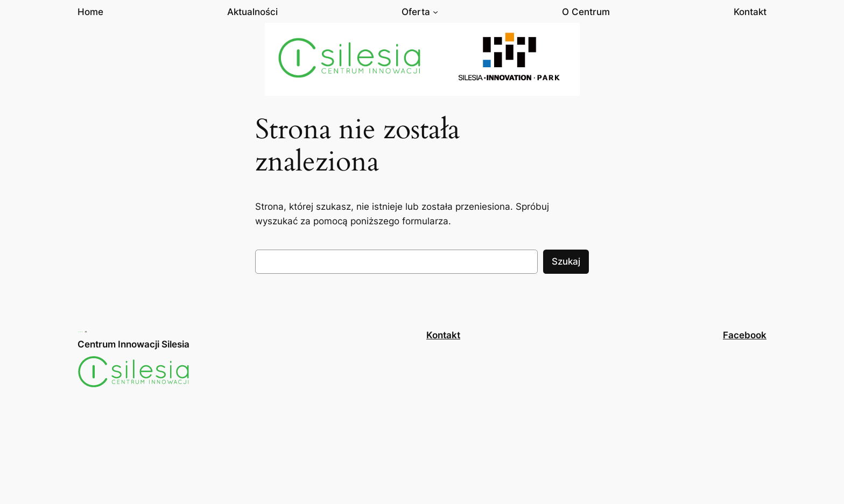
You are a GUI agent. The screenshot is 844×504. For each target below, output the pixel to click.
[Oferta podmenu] (435, 12)
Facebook (745, 335)
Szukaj (566, 261)
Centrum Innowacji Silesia (133, 344)
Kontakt (443, 335)
